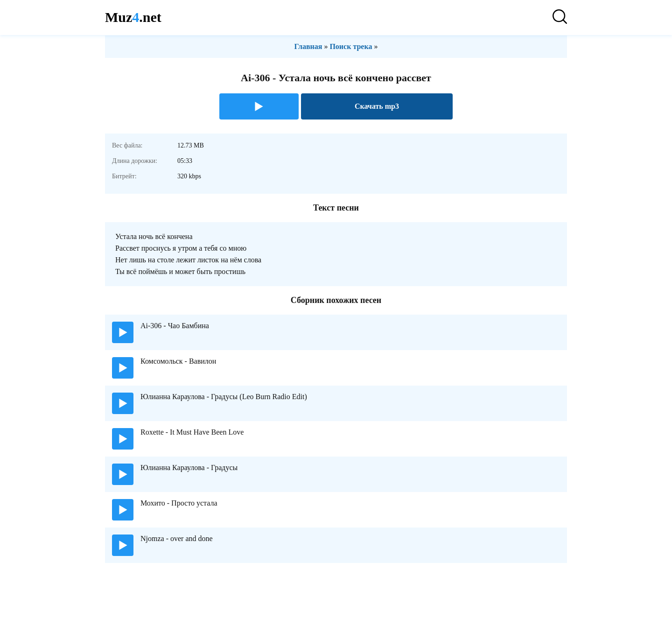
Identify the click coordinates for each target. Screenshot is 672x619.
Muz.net (133, 17)
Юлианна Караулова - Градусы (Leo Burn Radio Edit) (224, 397)
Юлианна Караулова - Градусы (189, 468)
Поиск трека (351, 46)
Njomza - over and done (177, 538)
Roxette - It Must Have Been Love (192, 432)
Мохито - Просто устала (179, 503)
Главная (308, 46)
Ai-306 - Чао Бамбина (175, 326)
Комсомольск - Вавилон (178, 361)
